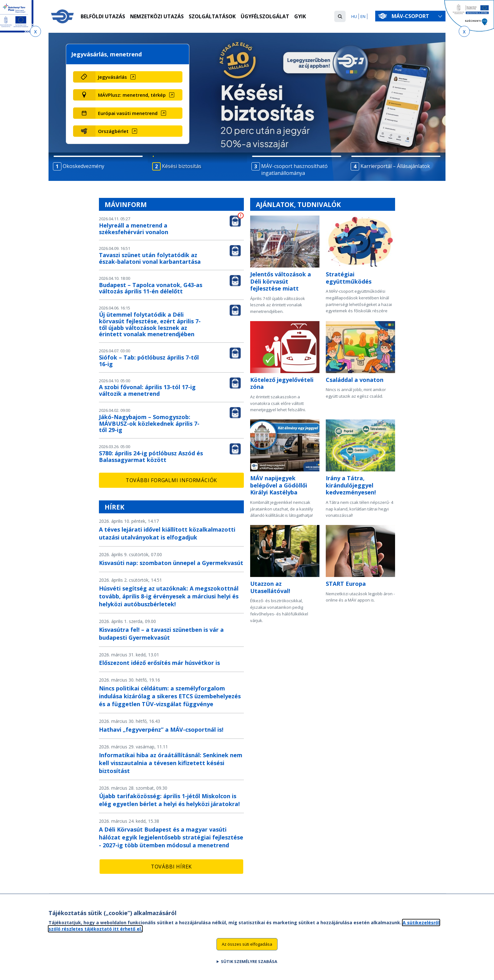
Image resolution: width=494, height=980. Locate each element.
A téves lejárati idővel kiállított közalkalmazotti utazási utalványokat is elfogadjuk (167, 533)
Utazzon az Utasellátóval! (270, 587)
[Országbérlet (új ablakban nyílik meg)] (139, 131)
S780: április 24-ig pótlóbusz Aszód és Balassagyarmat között (151, 456)
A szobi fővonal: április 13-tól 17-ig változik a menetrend (147, 390)
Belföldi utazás (103, 17)
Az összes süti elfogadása (247, 948)
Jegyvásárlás (112, 77)
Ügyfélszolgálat (265, 17)
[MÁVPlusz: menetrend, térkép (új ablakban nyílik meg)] (139, 95)
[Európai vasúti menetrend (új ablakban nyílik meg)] (139, 113)
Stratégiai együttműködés (349, 278)
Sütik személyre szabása (249, 965)
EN (363, 16)
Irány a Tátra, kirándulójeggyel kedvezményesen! (351, 485)
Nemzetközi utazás (157, 17)
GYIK (300, 17)
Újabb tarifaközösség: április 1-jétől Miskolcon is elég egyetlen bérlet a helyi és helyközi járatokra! (169, 800)
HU (354, 16)
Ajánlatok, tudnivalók (298, 205)
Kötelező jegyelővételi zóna (282, 383)
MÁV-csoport (412, 16)
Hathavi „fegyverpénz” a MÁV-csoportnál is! (161, 729)
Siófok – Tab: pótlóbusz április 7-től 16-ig (149, 361)
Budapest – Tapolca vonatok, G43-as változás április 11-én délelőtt (151, 288)
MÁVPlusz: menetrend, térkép (132, 95)
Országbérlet (113, 131)
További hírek (171, 867)
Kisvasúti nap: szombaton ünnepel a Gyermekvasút (171, 563)
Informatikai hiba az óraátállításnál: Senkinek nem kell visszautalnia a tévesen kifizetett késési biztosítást (171, 763)
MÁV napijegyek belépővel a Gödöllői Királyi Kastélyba (279, 485)
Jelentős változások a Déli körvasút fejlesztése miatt (281, 281)
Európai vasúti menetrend (128, 113)
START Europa (346, 584)
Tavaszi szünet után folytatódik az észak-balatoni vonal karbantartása (150, 258)
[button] (340, 16)
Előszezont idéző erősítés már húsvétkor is (159, 663)
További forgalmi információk (171, 480)
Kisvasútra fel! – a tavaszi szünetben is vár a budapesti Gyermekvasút (161, 634)
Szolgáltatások (213, 17)
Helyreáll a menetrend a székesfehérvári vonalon (134, 229)
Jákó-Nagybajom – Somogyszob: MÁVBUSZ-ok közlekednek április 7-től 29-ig (149, 424)
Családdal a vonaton (355, 380)
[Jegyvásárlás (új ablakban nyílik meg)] (139, 77)
